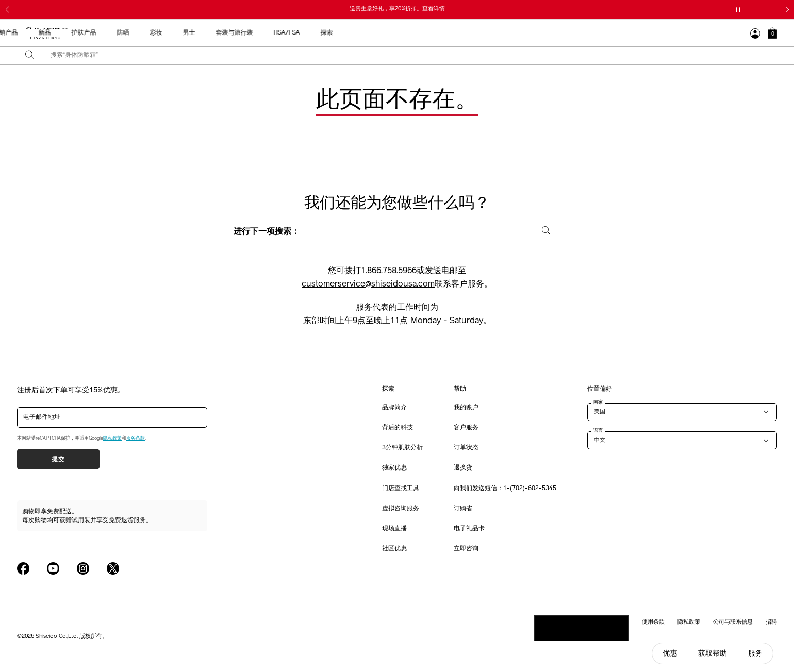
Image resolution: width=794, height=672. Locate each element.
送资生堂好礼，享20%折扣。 (397, 9)
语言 (598, 430)
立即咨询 (466, 549)
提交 (58, 459)
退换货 (463, 468)
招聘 (771, 621)
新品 (320, 33)
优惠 (670, 653)
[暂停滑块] (738, 10)
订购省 (463, 509)
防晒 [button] (399, 33)
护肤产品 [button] (359, 33)
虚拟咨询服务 (401, 509)
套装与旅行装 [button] (510, 33)
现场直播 (394, 529)
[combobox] (406, 56)
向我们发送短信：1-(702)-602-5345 (505, 489)
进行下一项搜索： (267, 232)
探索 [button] (602, 33)
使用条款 (653, 621)
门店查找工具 (401, 489)
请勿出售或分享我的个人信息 (582, 628)
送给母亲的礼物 (220, 33)
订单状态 (466, 448)
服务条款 (136, 438)
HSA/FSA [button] (562, 33)
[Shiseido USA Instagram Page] (83, 568)
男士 (465, 33)
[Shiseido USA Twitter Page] (113, 568)
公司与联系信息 (733, 621)
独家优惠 (394, 468)
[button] (773, 33)
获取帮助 (713, 653)
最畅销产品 (278, 33)
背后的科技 (398, 428)
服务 (755, 653)
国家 (598, 402)
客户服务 (466, 428)
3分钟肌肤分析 (402, 448)
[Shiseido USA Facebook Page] (23, 568)
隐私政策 (112, 438)
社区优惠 (394, 549)
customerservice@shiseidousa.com (368, 284)
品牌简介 (394, 408)
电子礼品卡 (469, 529)
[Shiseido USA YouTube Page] (53, 568)
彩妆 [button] (432, 33)
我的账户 (466, 408)
